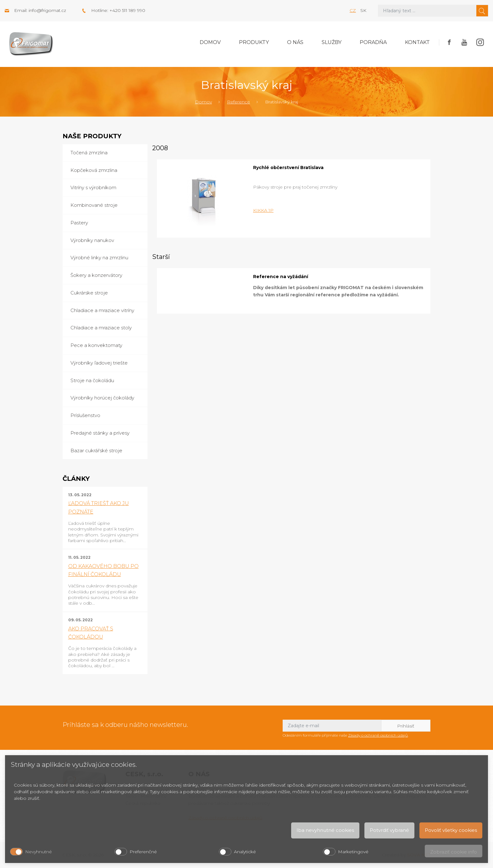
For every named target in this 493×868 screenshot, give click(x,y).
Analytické (245, 852)
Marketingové (353, 852)
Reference (238, 102)
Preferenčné (143, 852)
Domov (210, 42)
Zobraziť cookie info (454, 852)
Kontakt (417, 42)
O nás (295, 42)
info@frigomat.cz (47, 10)
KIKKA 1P (263, 210)
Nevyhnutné (39, 852)
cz (353, 10)
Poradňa (373, 42)
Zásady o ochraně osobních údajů (378, 735)
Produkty (254, 42)
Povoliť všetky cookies (451, 830)
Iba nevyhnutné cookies (325, 830)
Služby (332, 42)
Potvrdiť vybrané (389, 830)
